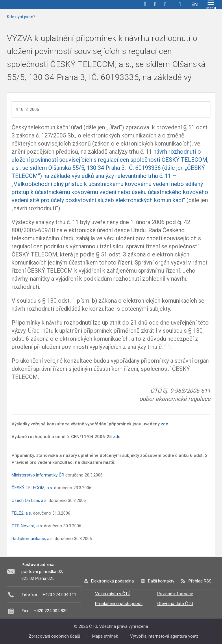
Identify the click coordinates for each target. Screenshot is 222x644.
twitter (155, 4)
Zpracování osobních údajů (54, 636)
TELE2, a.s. (22, 513)
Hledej (180, 4)
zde (164, 424)
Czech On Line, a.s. (29, 500)
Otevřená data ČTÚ (175, 604)
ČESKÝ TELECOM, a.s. (32, 488)
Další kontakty (161, 581)
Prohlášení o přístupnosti (119, 604)
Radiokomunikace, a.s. (33, 539)
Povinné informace (175, 594)
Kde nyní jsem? (21, 17)
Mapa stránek (105, 636)
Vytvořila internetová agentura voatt (164, 636)
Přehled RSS (200, 581)
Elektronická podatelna (112, 581)
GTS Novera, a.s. (27, 526)
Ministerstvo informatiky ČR (38, 475)
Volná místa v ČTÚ (113, 594)
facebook (145, 4)
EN (195, 4)
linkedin (165, 4)
